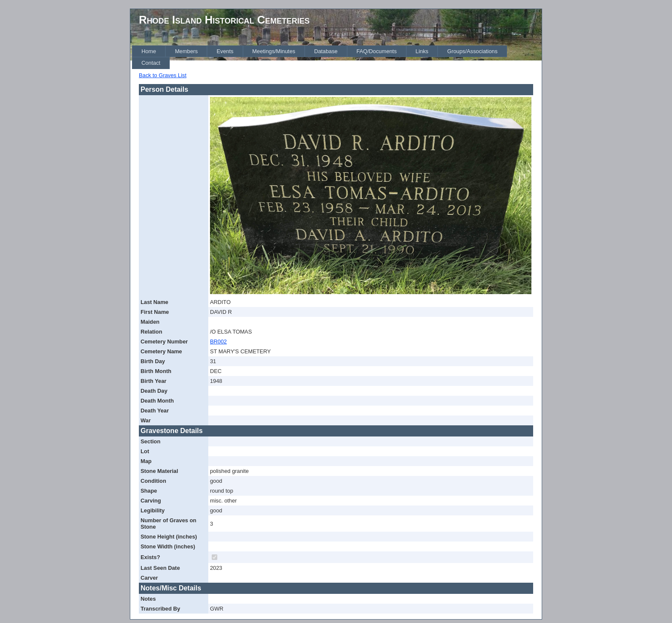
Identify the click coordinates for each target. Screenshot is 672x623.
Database (326, 51)
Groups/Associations (472, 51)
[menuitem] (149, 51)
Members (186, 51)
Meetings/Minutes (274, 51)
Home (149, 51)
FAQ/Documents (377, 51)
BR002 (218, 342)
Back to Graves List (163, 75)
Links (422, 51)
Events (225, 51)
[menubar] (337, 57)
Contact (151, 63)
